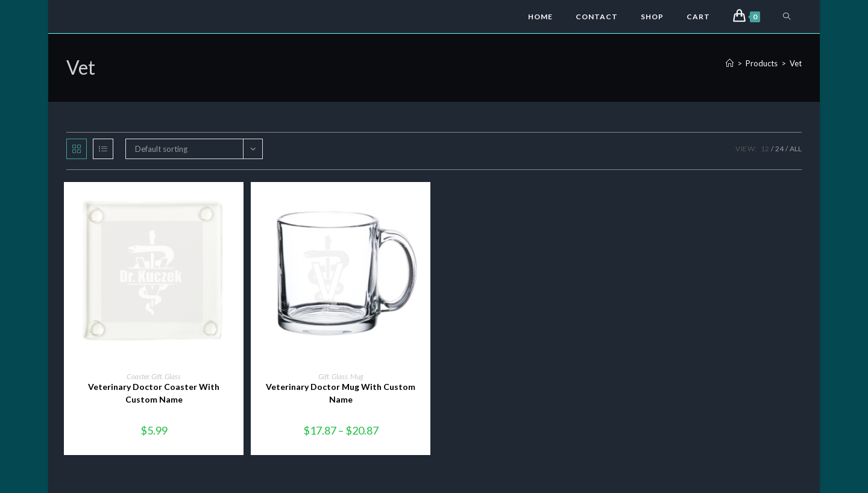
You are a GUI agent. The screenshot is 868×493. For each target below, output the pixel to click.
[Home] (730, 63)
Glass (173, 376)
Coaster (138, 376)
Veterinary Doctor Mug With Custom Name (341, 393)
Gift (157, 376)
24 (779, 149)
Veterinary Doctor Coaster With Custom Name (154, 393)
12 (765, 149)
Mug (357, 376)
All (796, 149)
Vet (796, 63)
